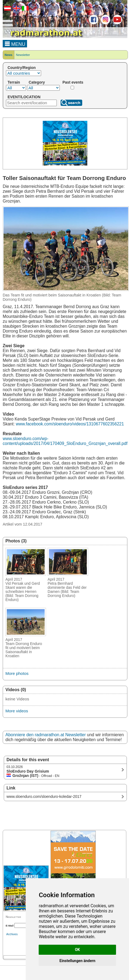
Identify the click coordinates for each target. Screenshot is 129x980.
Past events (73, 82)
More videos (17, 711)
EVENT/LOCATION (24, 97)
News (9, 55)
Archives (12, 934)
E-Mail (10, 926)
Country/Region (22, 68)
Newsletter (23, 55)
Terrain (14, 82)
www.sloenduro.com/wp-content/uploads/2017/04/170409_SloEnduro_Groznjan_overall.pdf (65, 441)
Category (37, 82)
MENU (15, 43)
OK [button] (77, 950)
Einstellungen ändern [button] (77, 961)
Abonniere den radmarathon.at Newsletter (46, 735)
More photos (17, 673)
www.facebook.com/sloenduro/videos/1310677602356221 (70, 424)
